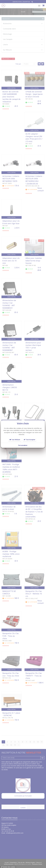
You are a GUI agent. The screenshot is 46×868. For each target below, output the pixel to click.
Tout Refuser (15, 440)
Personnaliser (23, 445)
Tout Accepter (30, 440)
